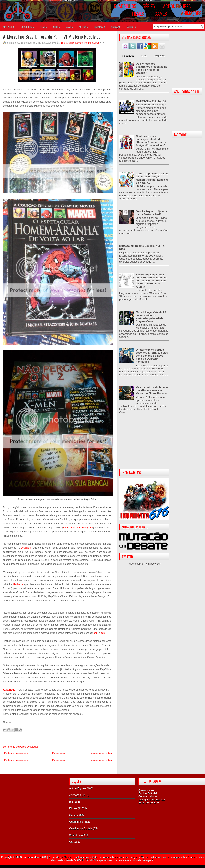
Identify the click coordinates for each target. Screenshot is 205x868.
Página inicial (59, 753)
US (71, 842)
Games (73, 815)
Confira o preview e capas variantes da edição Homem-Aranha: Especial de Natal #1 (152, 178)
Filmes (73, 808)
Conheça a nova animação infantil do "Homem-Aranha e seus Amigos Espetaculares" (151, 141)
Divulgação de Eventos (152, 799)
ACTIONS (83, 27)
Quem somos (146, 790)
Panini (87, 43)
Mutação (116, 27)
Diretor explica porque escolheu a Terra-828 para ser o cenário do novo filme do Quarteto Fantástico (152, 356)
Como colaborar (148, 796)
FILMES (43, 27)
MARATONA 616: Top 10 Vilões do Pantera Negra (151, 103)
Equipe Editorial (148, 793)
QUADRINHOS (27, 27)
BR (63, 43)
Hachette (18, 584)
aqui (96, 633)
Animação (75, 795)
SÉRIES (56, 27)
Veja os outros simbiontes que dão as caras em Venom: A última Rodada (152, 390)
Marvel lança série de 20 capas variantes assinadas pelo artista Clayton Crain (151, 317)
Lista (144, 56)
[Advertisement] (144, 446)
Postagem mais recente (16, 753)
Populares (128, 56)
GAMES (69, 27)
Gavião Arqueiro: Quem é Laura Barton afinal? (152, 213)
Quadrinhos (76, 822)
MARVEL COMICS (85, 860)
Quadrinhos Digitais (81, 828)
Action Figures (78, 788)
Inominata (99, 27)
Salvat (95, 43)
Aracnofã (26, 548)
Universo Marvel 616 (34, 857)
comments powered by (21, 747)
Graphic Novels (74, 43)
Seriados (74, 835)
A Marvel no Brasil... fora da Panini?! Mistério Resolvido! (52, 36)
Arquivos (160, 56)
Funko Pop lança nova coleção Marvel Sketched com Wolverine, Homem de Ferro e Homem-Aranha (152, 281)
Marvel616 (9, 27)
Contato (131, 27)
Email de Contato (149, 802)
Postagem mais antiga (101, 753)
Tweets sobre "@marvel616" (144, 564)
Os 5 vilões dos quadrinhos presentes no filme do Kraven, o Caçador (152, 68)
